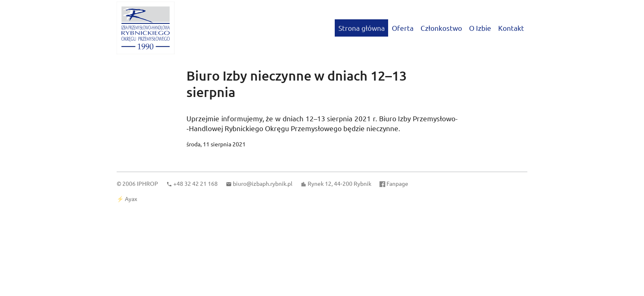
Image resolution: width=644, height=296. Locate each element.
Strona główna (362, 28)
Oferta (403, 28)
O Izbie (480, 28)
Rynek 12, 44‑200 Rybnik (339, 183)
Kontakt (511, 28)
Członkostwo (441, 28)
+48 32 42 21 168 (195, 183)
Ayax (131, 199)
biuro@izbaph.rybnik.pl (263, 183)
